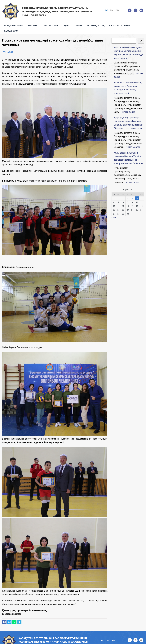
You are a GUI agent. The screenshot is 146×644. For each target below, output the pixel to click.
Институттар (51, 26)
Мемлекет (33, 26)
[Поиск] (141, 41)
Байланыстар (11, 31)
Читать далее (128, 112)
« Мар (114, 217)
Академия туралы (14, 26)
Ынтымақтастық (95, 26)
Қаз (106, 10)
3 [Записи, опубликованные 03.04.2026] (132, 198)
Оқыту (66, 26)
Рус (112, 10)
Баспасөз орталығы (120, 26)
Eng (117, 10)
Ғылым (78, 26)
